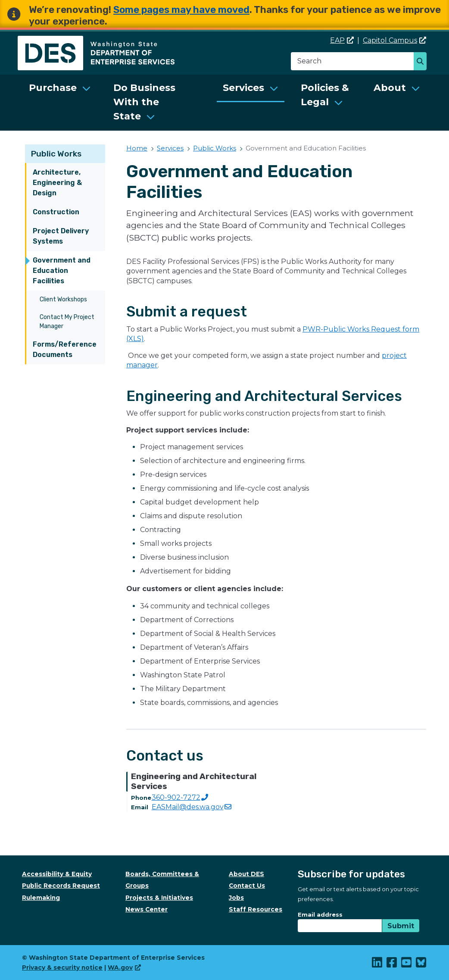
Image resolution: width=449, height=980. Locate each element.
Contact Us (247, 886)
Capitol (394, 40)
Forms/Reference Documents (65, 349)
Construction (56, 212)
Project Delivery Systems (61, 236)
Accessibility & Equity (57, 874)
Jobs (236, 898)
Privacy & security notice (62, 967)
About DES (246, 874)
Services (243, 88)
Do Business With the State (144, 102)
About (390, 88)
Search (422, 62)
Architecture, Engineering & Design (57, 183)
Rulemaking (41, 898)
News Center (147, 909)
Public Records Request (61, 886)
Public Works (56, 154)
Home (137, 148)
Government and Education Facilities (62, 271)
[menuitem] (60, 103)
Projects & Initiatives (159, 898)
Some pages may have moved (181, 10)
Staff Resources (256, 909)
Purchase (53, 88)
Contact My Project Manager (67, 322)
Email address (320, 914)
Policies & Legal (325, 95)
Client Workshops (63, 299)
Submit (401, 926)
